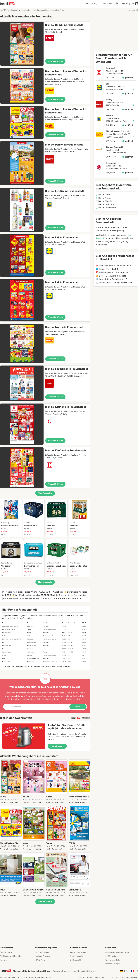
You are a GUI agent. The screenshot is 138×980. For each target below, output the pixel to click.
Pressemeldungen (113, 964)
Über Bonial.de (6, 952)
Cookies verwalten (130, 977)
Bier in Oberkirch (105, 204)
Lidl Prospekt (75, 960)
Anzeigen (133, 10)
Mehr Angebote (45, 582)
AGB (118, 977)
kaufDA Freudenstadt (9, 10)
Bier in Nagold (104, 201)
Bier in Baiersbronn (106, 208)
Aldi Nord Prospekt (78, 952)
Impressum (88, 977)
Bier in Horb (103, 195)
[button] (45, 44)
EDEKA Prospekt (42, 952)
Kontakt (111, 977)
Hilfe (79, 977)
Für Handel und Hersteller (11, 956)
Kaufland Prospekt (43, 956)
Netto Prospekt (77, 956)
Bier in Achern (104, 198)
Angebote (26, 10)
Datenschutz (76, 699)
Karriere (3, 960)
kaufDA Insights (112, 956)
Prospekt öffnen (55, 61)
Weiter (78, 707)
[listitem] (11, 518)
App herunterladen (113, 960)
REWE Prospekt (42, 960)
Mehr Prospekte (45, 493)
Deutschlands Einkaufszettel (117, 952)
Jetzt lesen (57, 746)
